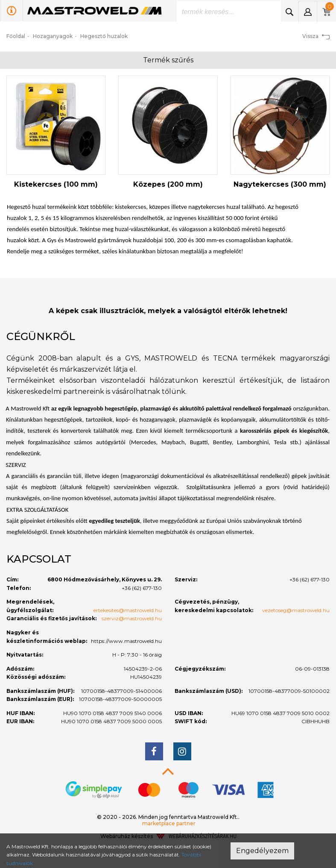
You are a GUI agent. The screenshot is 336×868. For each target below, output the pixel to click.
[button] (308, 12)
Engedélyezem (262, 851)
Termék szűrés (168, 60)
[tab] (168, 337)
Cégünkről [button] (41, 336)
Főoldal (16, 36)
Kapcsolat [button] (39, 559)
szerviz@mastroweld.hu (132, 618)
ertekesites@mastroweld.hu (128, 610)
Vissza (316, 36)
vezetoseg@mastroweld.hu (296, 610)
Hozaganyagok (53, 36)
